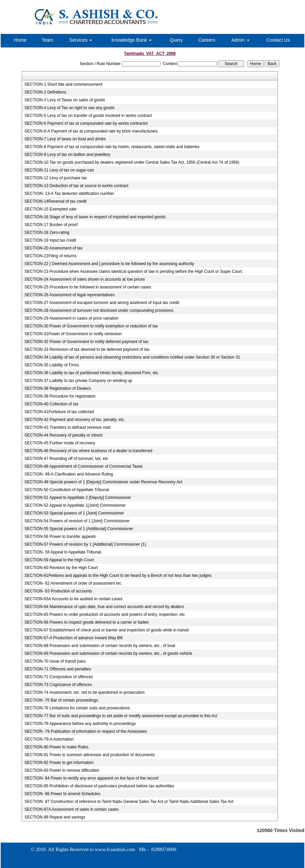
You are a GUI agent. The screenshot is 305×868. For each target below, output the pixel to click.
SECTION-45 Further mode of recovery (60, 443)
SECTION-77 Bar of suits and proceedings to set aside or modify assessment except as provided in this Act (121, 716)
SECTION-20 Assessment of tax (53, 248)
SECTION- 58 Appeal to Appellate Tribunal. (63, 552)
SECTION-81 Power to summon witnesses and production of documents (90, 755)
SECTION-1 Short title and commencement (63, 84)
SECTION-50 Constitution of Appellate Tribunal (67, 490)
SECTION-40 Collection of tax (51, 404)
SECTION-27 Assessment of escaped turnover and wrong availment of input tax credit (102, 303)
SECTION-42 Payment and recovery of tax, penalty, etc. (75, 420)
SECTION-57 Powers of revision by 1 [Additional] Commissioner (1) (85, 544)
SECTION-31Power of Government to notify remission (73, 334)
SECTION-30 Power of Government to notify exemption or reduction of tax (91, 326)
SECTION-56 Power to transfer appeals (60, 537)
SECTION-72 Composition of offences (59, 677)
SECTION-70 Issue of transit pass (55, 661)
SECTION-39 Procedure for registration (60, 396)
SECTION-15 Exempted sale (50, 209)
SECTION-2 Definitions (45, 92)
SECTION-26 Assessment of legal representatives (69, 295)
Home (20, 40)
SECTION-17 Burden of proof (51, 225)
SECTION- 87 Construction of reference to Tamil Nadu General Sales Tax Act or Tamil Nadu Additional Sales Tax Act (129, 802)
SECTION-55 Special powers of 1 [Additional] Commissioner (79, 529)
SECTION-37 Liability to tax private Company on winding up (78, 381)
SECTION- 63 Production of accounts (58, 591)
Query (176, 40)
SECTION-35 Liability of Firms (52, 365)
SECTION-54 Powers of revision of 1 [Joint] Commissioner (77, 521)
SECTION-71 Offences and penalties (58, 669)
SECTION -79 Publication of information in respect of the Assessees (86, 731)
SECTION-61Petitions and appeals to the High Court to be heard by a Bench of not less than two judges (118, 576)
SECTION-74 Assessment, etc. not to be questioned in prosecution (84, 692)
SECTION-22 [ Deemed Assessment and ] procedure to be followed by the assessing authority (109, 264)
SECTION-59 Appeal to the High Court (59, 560)
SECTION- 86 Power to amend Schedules (62, 794)
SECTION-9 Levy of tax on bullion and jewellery (67, 155)
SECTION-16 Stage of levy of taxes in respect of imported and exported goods (95, 217)
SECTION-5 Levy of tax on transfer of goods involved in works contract (88, 116)
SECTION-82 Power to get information (59, 763)
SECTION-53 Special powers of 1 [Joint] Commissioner (74, 513)
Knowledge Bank (132, 40)
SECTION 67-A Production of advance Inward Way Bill (73, 638)
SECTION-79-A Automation (49, 739)
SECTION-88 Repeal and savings (55, 817)
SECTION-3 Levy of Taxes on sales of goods (65, 100)
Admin (240, 40)
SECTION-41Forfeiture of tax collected (59, 412)
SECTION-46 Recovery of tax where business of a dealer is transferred (88, 451)
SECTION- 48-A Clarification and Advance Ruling (69, 474)
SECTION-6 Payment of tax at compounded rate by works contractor (86, 123)
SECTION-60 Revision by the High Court (61, 568)
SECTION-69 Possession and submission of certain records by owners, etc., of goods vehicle (108, 653)
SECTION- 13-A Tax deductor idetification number (69, 194)
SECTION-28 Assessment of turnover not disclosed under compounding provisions (99, 310)
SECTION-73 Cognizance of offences (58, 685)
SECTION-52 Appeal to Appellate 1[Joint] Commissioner (75, 505)
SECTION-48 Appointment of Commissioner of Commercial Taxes (83, 466)
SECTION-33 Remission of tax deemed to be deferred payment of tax (87, 349)
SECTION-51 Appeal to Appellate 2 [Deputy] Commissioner (78, 498)
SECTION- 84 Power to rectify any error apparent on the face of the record (91, 778)
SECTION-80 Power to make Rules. (57, 747)
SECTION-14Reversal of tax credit (55, 201)
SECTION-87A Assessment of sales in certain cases (71, 809)
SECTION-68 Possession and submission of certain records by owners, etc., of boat (100, 646)
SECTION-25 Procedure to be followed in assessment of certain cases (88, 287)
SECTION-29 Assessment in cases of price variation (71, 318)
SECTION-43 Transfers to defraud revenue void (67, 427)
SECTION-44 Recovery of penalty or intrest (63, 435)
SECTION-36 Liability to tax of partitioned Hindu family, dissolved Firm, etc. (92, 373)
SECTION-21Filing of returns (50, 256)
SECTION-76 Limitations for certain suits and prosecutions (77, 708)
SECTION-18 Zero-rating (47, 233)
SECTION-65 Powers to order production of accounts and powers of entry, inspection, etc (105, 614)
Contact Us (278, 40)
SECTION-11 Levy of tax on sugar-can (59, 170)
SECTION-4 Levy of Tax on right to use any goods (69, 108)
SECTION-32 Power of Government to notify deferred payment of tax (86, 342)
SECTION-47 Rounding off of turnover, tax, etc (66, 459)
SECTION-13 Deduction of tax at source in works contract (76, 186)
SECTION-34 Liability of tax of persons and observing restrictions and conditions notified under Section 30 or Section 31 (132, 357)
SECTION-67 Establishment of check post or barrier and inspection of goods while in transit (106, 630)
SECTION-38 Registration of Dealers (58, 388)
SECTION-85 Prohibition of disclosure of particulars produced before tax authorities (99, 786)
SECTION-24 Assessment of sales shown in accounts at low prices (84, 279)
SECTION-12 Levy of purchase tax (56, 178)
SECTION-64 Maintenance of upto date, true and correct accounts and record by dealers (104, 607)
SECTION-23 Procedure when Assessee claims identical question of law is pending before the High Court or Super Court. (134, 271)
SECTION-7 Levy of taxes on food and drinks (65, 139)
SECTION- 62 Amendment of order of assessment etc (73, 583)
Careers (207, 40)
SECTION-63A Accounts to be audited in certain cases (73, 599)
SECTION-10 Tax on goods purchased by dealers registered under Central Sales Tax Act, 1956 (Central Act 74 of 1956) (132, 162)
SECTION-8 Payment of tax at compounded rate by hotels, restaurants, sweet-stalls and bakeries (112, 147)
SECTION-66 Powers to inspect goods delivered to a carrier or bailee (86, 622)
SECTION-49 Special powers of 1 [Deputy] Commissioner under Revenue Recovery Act (103, 482)
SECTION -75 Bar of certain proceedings (61, 700)
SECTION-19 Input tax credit (50, 240)
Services (81, 40)
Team (47, 40)
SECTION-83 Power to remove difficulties (62, 770)
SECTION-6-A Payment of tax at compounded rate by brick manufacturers (91, 131)
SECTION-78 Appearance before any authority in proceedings (80, 724)
